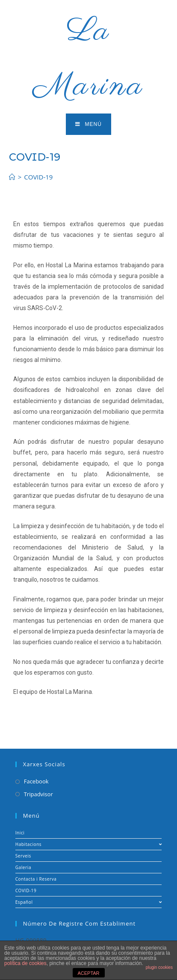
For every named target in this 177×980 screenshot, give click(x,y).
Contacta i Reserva (36, 879)
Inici (20, 833)
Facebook (36, 781)
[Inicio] (12, 177)
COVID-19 (26, 890)
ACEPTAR (88, 973)
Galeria (23, 867)
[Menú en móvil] (88, 124)
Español (89, 902)
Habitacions (89, 844)
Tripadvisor (38, 794)
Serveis (23, 856)
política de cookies (25, 963)
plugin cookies (159, 967)
